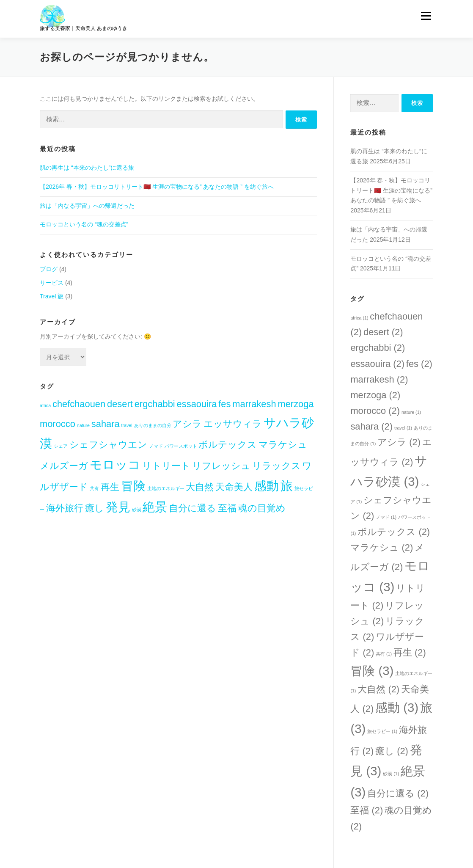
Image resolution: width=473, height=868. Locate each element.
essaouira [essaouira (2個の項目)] (197, 404)
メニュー (426, 16)
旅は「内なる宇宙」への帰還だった (87, 206)
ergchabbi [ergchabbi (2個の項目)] (155, 404)
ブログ (49, 269)
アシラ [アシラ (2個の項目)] (187, 424)
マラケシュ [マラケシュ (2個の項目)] (283, 445)
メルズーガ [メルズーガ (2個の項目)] (64, 466)
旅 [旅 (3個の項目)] (287, 486)
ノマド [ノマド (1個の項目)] (156, 446)
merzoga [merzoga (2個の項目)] (296, 404)
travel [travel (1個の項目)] (127, 425)
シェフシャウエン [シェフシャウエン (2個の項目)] (108, 445)
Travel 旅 (52, 296)
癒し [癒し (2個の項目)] (95, 508)
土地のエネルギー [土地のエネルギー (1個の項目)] (166, 488)
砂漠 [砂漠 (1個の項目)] (137, 510)
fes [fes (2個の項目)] (224, 404)
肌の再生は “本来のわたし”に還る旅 (87, 168)
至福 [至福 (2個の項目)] (227, 508)
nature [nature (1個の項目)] (83, 425)
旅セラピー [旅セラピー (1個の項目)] (382, 731)
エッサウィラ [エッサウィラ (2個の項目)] (233, 424)
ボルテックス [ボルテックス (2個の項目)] (228, 445)
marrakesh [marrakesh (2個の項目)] (254, 404)
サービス (52, 283)
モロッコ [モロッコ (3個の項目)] (115, 464)
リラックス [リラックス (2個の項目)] (276, 466)
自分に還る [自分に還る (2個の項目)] (192, 508)
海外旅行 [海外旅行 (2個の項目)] (65, 508)
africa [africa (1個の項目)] (45, 405)
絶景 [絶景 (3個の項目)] (155, 507)
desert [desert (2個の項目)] (120, 404)
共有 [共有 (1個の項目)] (94, 488)
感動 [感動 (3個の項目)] (267, 486)
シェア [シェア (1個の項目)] (61, 446)
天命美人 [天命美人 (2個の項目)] (234, 487)
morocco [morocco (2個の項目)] (58, 424)
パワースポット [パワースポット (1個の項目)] (181, 446)
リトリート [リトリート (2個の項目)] (166, 466)
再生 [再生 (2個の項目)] (110, 487)
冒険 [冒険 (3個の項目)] (133, 486)
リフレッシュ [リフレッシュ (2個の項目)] (221, 466)
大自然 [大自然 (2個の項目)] (200, 487)
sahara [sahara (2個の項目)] (106, 424)
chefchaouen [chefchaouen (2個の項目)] (79, 404)
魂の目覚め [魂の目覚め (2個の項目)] (262, 508)
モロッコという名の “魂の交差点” (84, 224)
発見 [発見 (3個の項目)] (118, 507)
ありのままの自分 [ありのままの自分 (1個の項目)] (153, 425)
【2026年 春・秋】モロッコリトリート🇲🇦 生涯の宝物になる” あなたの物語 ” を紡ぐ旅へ (157, 187)
